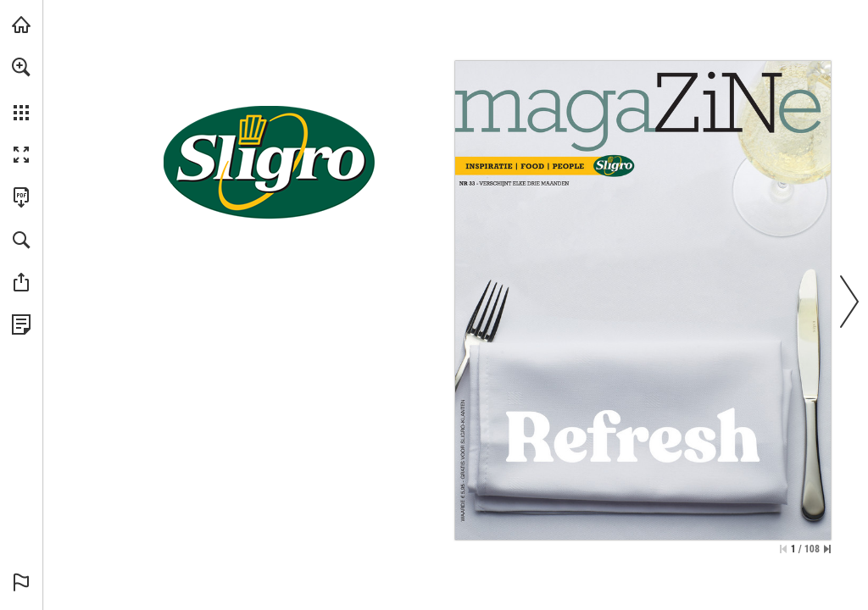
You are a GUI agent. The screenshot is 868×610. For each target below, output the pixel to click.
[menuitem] (21, 89)
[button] (21, 67)
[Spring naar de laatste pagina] (827, 549)
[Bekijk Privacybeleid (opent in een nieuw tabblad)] (21, 324)
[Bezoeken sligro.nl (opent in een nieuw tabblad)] (21, 25)
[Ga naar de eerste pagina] (783, 549)
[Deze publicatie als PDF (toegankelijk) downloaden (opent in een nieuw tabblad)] (21, 197)
